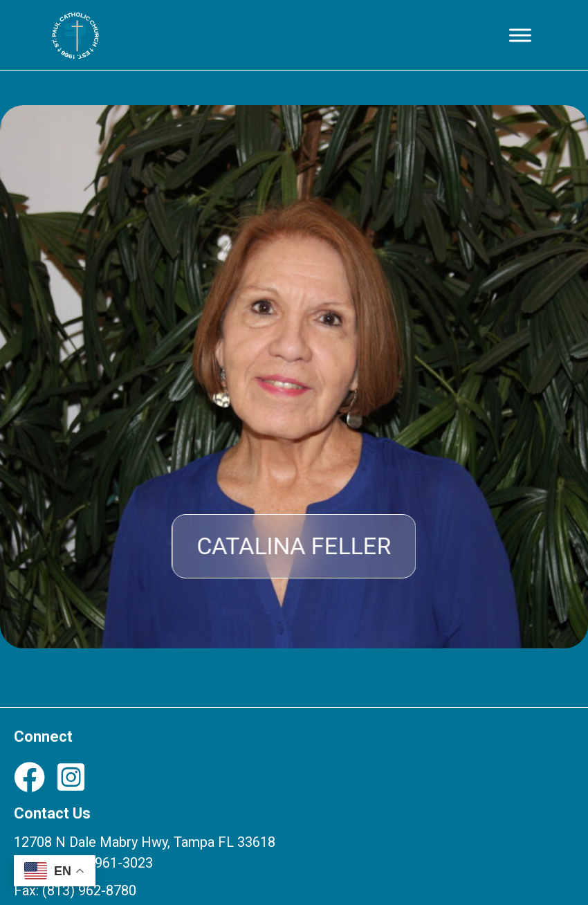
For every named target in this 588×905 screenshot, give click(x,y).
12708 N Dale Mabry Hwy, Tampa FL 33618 (145, 842)
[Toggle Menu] (520, 35)
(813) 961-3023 (106, 863)
